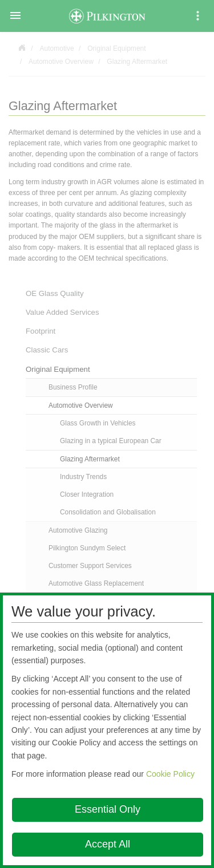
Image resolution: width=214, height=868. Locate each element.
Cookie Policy (170, 774)
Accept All (108, 844)
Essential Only (108, 809)
